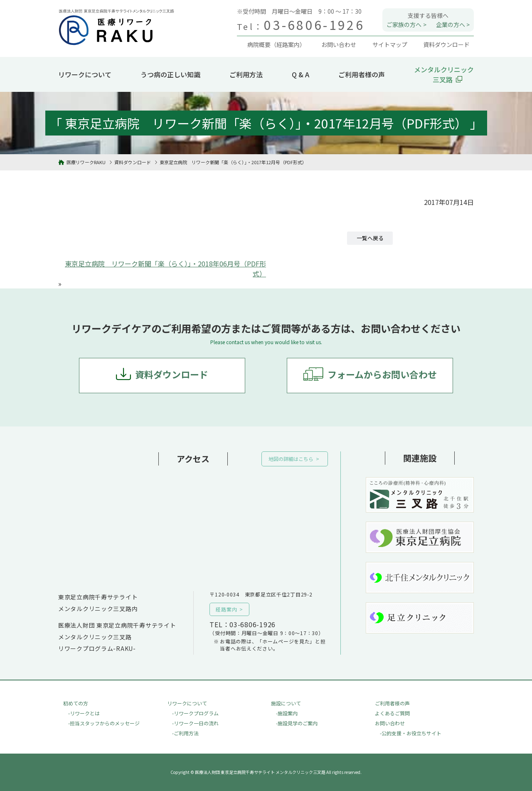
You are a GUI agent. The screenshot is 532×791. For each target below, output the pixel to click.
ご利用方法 (246, 74)
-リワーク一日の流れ (195, 723)
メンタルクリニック (444, 74)
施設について (286, 703)
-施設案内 (287, 713)
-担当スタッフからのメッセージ (104, 723)
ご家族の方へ (404, 25)
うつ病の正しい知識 (170, 74)
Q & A (300, 74)
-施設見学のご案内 (297, 723)
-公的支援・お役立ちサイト (411, 733)
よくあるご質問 (392, 713)
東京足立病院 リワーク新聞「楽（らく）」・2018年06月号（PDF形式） (165, 269)
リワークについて (85, 74)
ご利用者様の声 (362, 74)
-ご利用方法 (185, 733)
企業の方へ (451, 25)
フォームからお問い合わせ (382, 374)
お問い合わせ (390, 723)
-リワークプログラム (195, 713)
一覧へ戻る (370, 238)
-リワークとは (84, 713)
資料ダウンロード (172, 374)
